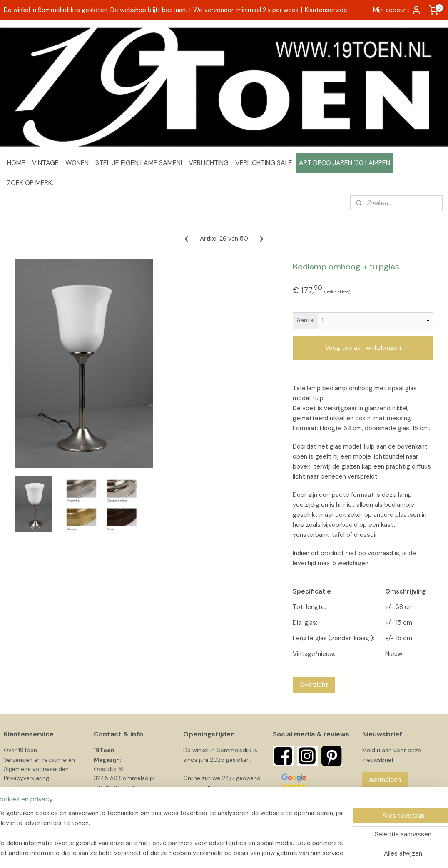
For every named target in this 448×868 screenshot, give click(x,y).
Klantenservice (326, 10)
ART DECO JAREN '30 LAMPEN (345, 163)
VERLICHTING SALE (264, 163)
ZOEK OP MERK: (30, 183)
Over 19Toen (20, 750)
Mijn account (397, 10)
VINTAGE (45, 163)
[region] (169, 833)
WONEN (77, 163)
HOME (16, 163)
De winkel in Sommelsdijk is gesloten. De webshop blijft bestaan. (95, 10)
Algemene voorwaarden (36, 769)
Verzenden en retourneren (39, 760)
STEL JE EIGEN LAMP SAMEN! (139, 163)
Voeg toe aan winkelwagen (363, 348)
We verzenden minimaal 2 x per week (246, 10)
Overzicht (314, 685)
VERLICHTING (209, 163)
